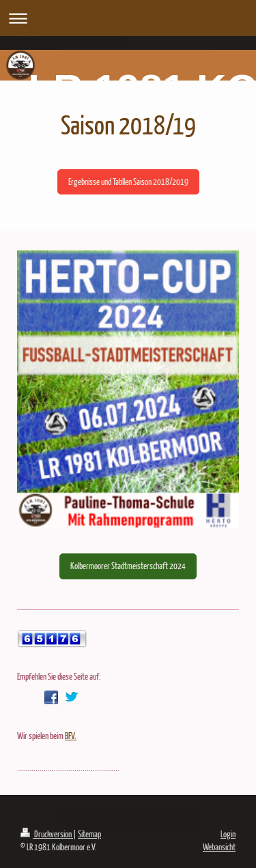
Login (228, 834)
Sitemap (89, 834)
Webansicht (219, 847)
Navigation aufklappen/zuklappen (128, 18)
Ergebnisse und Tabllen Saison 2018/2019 (128, 182)
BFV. (71, 736)
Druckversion (47, 834)
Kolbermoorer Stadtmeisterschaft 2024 (128, 566)
